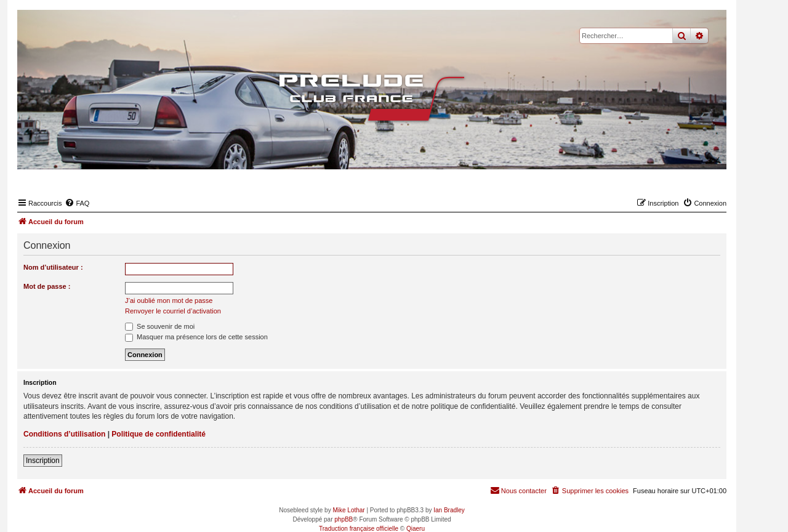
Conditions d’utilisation (64, 434)
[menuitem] (77, 203)
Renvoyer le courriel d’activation (173, 311)
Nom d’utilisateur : (53, 267)
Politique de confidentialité (159, 434)
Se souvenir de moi (160, 326)
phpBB (344, 519)
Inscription (43, 461)
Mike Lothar (348, 510)
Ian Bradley (449, 510)
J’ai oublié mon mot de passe (169, 300)
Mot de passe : (47, 286)
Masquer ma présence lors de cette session (196, 337)
